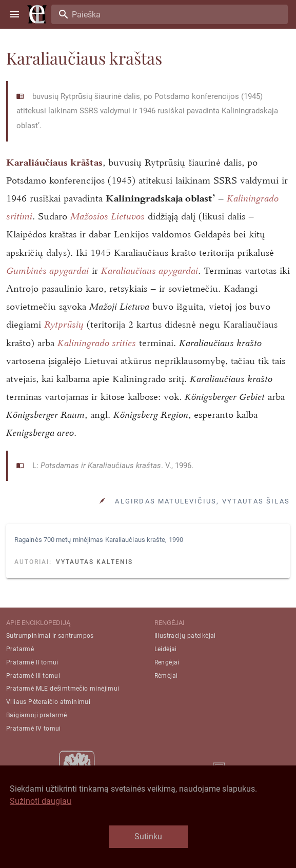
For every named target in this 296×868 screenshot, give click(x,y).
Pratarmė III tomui (33, 676)
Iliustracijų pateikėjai (185, 636)
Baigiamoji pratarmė (37, 715)
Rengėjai (167, 662)
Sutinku (148, 836)
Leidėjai (166, 649)
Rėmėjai (166, 676)
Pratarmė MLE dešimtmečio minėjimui (63, 689)
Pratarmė (20, 649)
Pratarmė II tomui (32, 662)
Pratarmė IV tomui (34, 729)
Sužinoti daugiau (41, 801)
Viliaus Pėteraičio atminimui (48, 702)
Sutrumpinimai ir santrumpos (50, 636)
